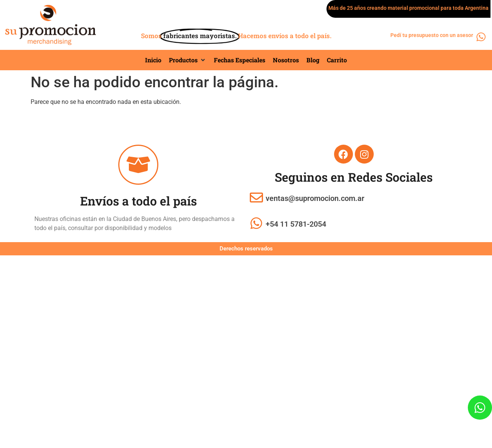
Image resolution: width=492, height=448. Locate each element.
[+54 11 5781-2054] (256, 223)
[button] (188, 60)
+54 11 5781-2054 (296, 224)
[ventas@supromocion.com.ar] (256, 197)
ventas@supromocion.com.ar (315, 198)
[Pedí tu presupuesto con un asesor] (481, 37)
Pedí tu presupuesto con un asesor (432, 35)
